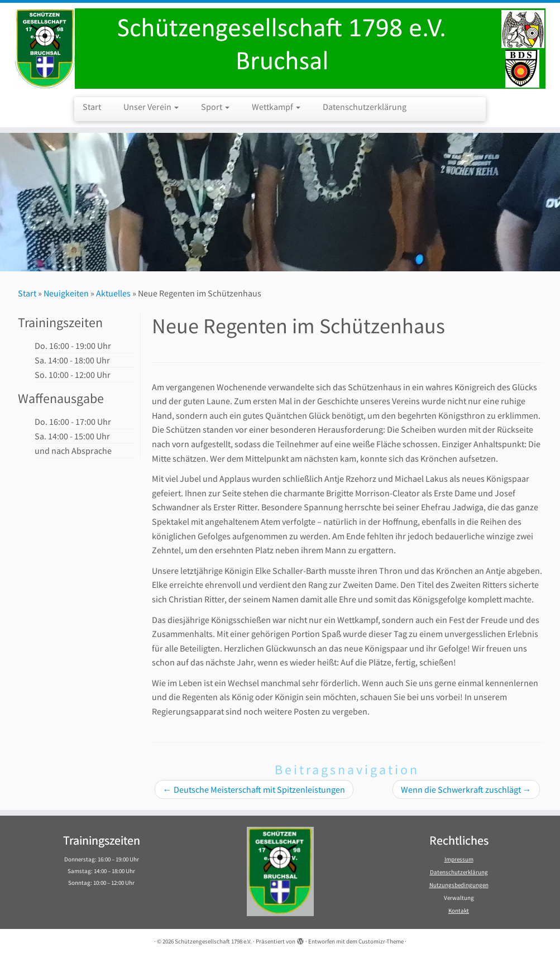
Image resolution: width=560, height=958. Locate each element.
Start (92, 107)
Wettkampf (276, 107)
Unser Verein (151, 107)
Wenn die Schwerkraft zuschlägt (466, 789)
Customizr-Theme (381, 941)
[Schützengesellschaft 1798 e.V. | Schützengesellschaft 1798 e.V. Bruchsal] (280, 49)
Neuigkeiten (66, 293)
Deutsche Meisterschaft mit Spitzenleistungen (254, 789)
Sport (215, 107)
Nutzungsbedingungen (459, 885)
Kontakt (459, 911)
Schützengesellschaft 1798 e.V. (213, 941)
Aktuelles (113, 293)
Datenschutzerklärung (365, 107)
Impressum (459, 859)
